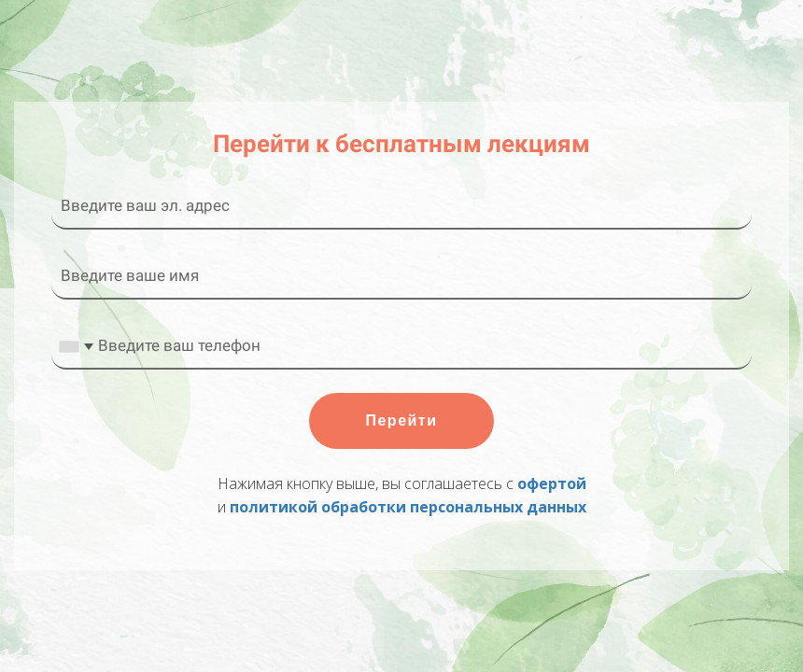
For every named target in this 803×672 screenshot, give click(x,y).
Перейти (401, 420)
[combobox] (76, 346)
